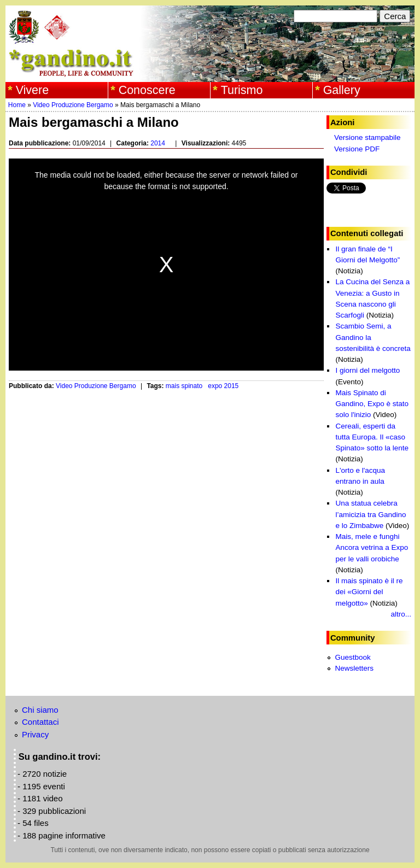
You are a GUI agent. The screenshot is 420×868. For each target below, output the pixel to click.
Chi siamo (40, 710)
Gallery (342, 90)
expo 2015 (223, 386)
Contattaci (40, 722)
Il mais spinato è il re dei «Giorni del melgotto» (369, 592)
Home (17, 105)
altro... (401, 614)
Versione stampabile (367, 137)
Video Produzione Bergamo (73, 105)
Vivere (33, 90)
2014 (158, 143)
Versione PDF (357, 149)
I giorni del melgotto (367, 370)
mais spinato (184, 386)
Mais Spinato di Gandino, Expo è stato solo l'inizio (372, 404)
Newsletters (354, 668)
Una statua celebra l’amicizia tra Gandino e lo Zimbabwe (371, 514)
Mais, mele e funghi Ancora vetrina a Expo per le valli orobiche (372, 548)
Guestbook (352, 657)
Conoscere (147, 90)
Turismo (242, 90)
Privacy (35, 734)
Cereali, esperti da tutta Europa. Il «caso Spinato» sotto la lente (372, 437)
